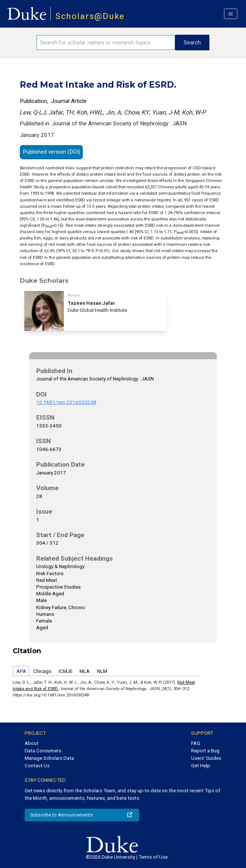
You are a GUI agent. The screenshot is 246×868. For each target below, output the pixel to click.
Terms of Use (153, 857)
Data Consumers (43, 751)
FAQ (196, 743)
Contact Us (37, 766)
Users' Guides (206, 758)
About (32, 743)
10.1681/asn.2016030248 (66, 402)
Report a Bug (205, 751)
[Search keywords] (106, 43)
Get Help (201, 766)
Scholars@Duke (90, 16)
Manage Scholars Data (49, 758)
